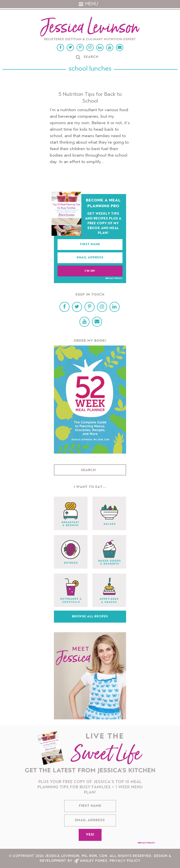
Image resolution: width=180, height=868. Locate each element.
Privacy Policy (114, 279)
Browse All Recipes (90, 617)
